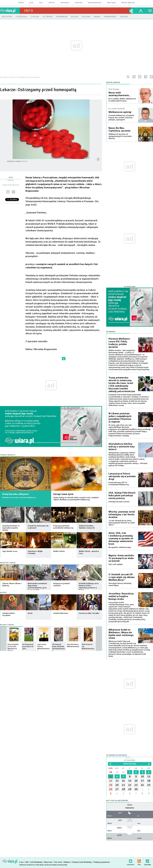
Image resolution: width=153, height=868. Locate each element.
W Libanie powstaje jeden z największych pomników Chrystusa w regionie (120, 418)
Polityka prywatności (102, 862)
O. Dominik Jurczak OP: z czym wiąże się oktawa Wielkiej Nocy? (122, 577)
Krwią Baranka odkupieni (15, 494)
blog (31, 3)
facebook (146, 77)
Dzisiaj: (130, 760)
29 (111, 772)
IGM (27, 862)
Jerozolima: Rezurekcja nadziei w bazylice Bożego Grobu (121, 596)
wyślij (8, 192)
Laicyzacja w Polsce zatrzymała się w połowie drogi (122, 476)
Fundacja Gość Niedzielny (82, 862)
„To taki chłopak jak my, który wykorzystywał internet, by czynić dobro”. (122, 523)
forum (21, 3)
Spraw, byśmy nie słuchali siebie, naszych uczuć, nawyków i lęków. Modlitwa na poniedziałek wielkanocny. (76, 499)
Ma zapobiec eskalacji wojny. (120, 547)
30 (117, 772)
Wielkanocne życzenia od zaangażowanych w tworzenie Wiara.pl (120, 136)
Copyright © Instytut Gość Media (31, 865)
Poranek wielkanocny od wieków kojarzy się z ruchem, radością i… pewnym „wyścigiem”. (121, 118)
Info (29, 11)
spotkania (65, 3)
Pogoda (130, 805)
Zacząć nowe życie (63, 494)
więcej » (22, 529)
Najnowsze (111, 332)
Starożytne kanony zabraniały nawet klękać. (120, 584)
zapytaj (52, 3)
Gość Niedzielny (95, 3)
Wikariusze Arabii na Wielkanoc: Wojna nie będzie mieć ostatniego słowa (121, 634)
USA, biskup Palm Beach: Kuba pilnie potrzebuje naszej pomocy (122, 496)
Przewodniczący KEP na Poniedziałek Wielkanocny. (119, 484)
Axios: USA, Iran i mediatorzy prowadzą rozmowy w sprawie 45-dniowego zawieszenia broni (121, 538)
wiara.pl (10, 11)
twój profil (141, 11)
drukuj (13, 192)
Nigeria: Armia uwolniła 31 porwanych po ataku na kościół (121, 558)
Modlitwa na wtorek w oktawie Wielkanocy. (19, 498)
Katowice (130, 808)
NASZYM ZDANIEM (113, 83)
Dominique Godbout (14, 161)
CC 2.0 (25, 161)
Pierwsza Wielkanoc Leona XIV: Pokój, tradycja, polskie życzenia (119, 343)
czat (41, 3)
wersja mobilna (128, 3)
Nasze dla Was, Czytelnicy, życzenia (119, 129)
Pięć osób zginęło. (116, 564)
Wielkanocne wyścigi (120, 112)
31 (123, 772)
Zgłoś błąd (147, 860)
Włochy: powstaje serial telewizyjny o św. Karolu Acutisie (122, 514)
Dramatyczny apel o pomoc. (119, 502)
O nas (21, 862)
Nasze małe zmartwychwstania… (120, 94)
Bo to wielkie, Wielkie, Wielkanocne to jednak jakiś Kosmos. (122, 100)
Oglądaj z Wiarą (7, 625)
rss (134, 77)
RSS (139, 860)
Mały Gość (111, 3)
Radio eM (79, 3)
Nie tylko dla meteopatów (117, 801)
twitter (151, 77)
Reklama (67, 862)
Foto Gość (58, 862)
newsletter (140, 77)
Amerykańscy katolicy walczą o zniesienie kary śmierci (122, 447)
